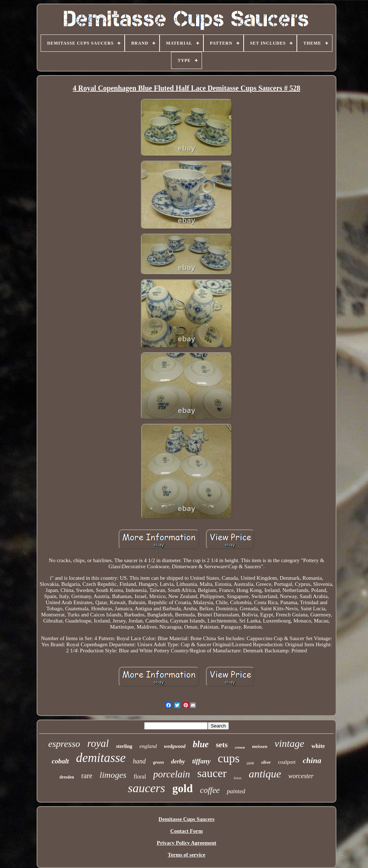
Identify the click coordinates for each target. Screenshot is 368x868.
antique (265, 774)
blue (201, 744)
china (312, 760)
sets (222, 745)
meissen (260, 746)
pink (250, 763)
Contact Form (187, 831)
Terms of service (187, 855)
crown (240, 747)
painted (236, 791)
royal (98, 743)
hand (139, 761)
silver (266, 762)
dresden (66, 777)
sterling (124, 746)
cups (229, 758)
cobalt (60, 761)
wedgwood (175, 746)
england (148, 746)
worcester (301, 776)
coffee (210, 790)
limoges (113, 775)
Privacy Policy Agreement (187, 843)
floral (140, 777)
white (318, 746)
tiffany (201, 761)
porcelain (171, 774)
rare (87, 776)
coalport (287, 762)
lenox (238, 778)
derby (178, 761)
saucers (147, 788)
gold (183, 788)
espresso (64, 744)
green (158, 762)
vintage (289, 743)
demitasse (101, 758)
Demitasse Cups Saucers (187, 819)
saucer (212, 773)
